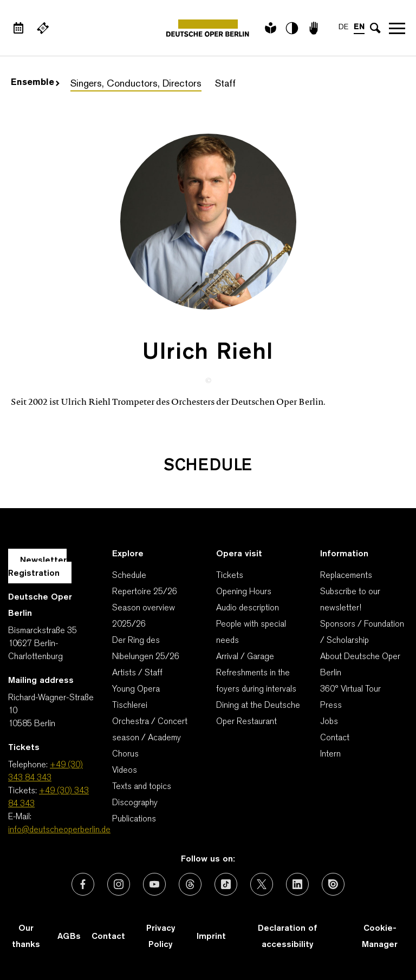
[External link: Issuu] (333, 884)
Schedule (129, 576)
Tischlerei (130, 706)
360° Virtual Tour (350, 689)
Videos (125, 771)
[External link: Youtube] (154, 884)
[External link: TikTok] (226, 884)
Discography (135, 803)
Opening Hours (244, 592)
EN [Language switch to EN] (359, 27)
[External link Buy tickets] (43, 28)
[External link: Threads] (190, 884)
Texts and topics (142, 787)
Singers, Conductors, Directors (136, 84)
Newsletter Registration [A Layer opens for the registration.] (37, 567)
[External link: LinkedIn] (297, 884)
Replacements (346, 576)
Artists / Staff (137, 673)
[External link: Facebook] (83, 884)
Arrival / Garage (245, 657)
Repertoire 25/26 (145, 592)
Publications (134, 819)
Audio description (248, 608)
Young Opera (136, 689)
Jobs (329, 722)
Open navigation (397, 28)
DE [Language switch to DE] (343, 27)
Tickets (230, 576)
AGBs (69, 937)
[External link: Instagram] (119, 884)
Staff (225, 84)
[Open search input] (375, 28)
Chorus (125, 754)
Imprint (211, 937)
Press (331, 706)
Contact (335, 738)
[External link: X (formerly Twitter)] (262, 884)
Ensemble (35, 83)
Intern (330, 754)
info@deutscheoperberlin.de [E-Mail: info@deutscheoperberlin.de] (59, 830)
